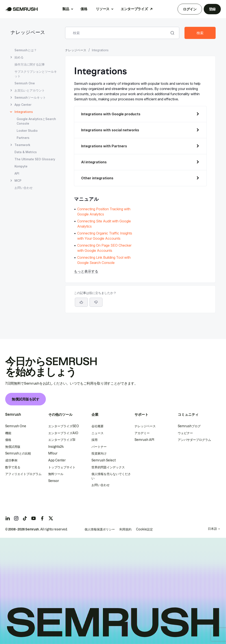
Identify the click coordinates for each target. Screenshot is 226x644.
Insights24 (56, 447)
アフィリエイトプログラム (23, 474)
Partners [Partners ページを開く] (23, 138)
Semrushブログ (189, 426)
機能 (8, 433)
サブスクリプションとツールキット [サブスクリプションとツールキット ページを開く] (36, 74)
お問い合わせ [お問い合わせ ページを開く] (24, 188)
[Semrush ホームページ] (22, 9)
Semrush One (16, 426)
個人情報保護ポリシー (100, 529)
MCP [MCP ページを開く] (18, 181)
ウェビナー (185, 433)
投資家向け (99, 453)
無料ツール (56, 474)
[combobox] (117, 33)
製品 (66, 9)
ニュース (98, 433)
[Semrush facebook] (42, 518)
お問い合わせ (101, 485)
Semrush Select (104, 460)
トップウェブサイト (62, 467)
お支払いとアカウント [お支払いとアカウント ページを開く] (30, 90)
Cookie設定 (144, 529)
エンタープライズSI (62, 440)
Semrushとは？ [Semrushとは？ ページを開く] (26, 50)
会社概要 (98, 426)
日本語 (212, 529)
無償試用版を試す (26, 399)
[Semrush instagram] (16, 518)
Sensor (54, 481)
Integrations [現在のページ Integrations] (24, 112)
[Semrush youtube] (34, 518)
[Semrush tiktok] (25, 518)
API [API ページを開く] (17, 173)
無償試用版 (13, 447)
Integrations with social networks (110, 130)
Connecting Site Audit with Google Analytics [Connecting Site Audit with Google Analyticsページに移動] (104, 224)
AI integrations (94, 162)
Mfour (53, 453)
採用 (95, 440)
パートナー (99, 447)
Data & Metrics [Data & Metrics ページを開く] (26, 152)
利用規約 (125, 529)
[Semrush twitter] (51, 518)
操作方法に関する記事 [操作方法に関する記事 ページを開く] (30, 64)
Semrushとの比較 (18, 453)
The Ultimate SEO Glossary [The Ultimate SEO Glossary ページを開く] (35, 159)
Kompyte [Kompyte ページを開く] (21, 166)
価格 (84, 9)
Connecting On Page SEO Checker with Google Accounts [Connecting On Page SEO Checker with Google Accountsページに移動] (104, 248)
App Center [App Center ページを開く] (23, 105)
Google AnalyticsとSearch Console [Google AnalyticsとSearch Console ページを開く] (36, 121)
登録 (212, 9)
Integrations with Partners (104, 146)
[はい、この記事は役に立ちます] (81, 302)
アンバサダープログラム (194, 440)
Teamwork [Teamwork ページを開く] (22, 145)
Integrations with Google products (111, 114)
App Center (57, 460)
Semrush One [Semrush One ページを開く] (25, 83)
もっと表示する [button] (86, 271)
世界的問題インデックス (108, 467)
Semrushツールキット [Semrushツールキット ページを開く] (30, 97)
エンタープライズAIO (63, 433)
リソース (103, 9)
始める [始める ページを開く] (19, 57)
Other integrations (97, 178)
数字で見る (13, 467)
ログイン (190, 9)
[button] (96, 302)
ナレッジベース (28, 33)
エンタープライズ (134, 9)
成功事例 (11, 460)
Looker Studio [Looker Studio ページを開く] (27, 131)
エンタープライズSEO (64, 426)
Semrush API (144, 440)
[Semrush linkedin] (8, 518)
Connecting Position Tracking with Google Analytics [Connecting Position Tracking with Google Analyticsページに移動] (104, 212)
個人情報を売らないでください (111, 476)
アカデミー (142, 433)
